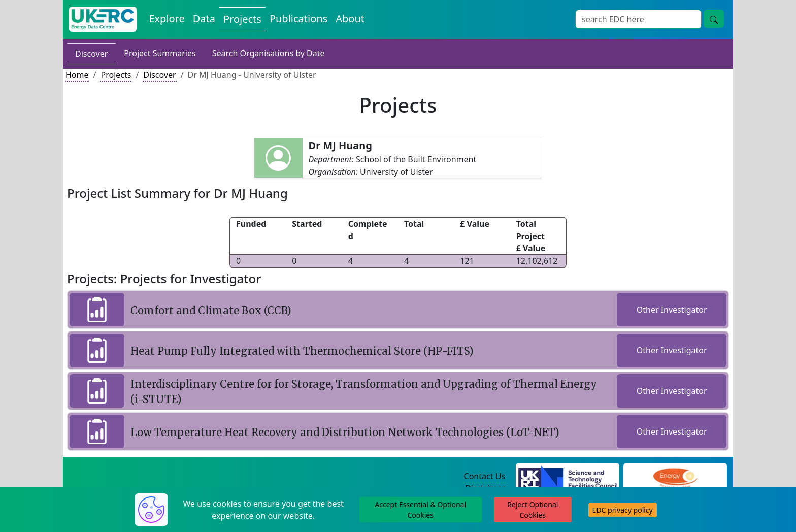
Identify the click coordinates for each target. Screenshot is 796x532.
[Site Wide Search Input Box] (638, 19)
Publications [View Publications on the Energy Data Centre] (298, 19)
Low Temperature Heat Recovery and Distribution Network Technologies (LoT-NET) (345, 432)
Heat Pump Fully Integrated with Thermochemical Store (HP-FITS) (302, 351)
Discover (91, 54)
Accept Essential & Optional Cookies (420, 510)
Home (77, 75)
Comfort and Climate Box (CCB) (211, 310)
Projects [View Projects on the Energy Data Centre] (242, 19)
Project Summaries (160, 53)
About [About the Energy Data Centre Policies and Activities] (350, 19)
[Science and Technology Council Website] (568, 477)
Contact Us (485, 476)
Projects (116, 75)
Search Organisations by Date (269, 53)
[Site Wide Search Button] (714, 19)
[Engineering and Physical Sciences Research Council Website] (675, 477)
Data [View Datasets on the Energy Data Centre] (204, 19)
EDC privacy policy (623, 510)
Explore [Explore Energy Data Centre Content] (167, 19)
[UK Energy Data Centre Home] (103, 19)
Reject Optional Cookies (533, 510)
